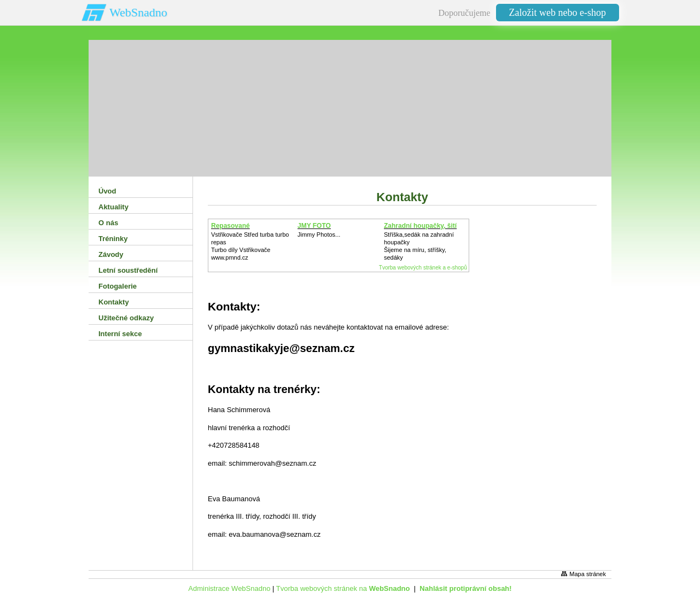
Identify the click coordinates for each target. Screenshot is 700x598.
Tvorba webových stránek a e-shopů (423, 268)
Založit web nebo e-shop (558, 13)
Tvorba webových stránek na (343, 588)
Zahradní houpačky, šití (420, 226)
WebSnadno (138, 12)
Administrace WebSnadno (229, 588)
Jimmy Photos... (319, 234)
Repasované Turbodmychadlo (237, 230)
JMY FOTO (314, 226)
